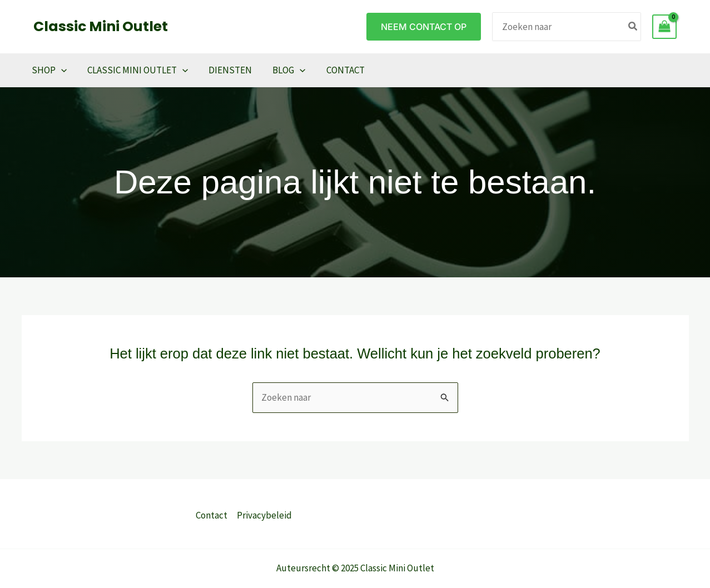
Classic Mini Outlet (101, 26)
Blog (283, 70)
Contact (338, 70)
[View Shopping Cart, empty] (664, 27)
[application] (61, 70)
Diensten (226, 70)
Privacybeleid (264, 515)
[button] (424, 27)
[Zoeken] (633, 26)
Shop (49, 70)
